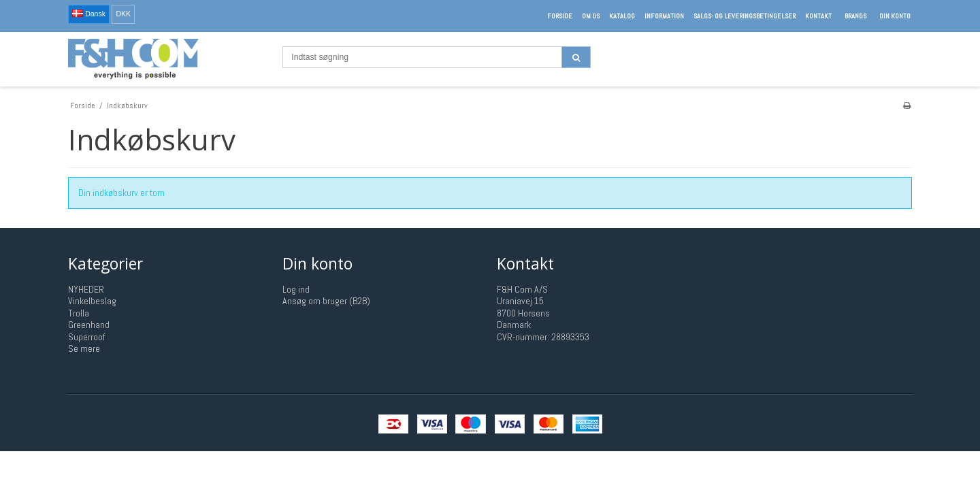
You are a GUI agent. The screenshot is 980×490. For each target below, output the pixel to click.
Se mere (84, 348)
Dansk (89, 14)
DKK (123, 14)
